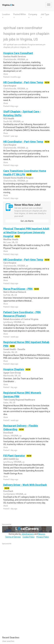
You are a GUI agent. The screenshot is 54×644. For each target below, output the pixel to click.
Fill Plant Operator (14, 456)
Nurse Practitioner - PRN (18, 289)
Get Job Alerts (27, 221)
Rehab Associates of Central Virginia (21, 319)
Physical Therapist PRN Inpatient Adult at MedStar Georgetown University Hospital (26, 232)
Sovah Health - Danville (14, 349)
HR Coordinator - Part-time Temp (23, 82)
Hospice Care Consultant (18, 53)
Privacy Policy (43, 537)
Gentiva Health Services (15, 57)
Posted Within (20, 14)
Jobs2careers (28, 534)
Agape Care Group (12, 373)
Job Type (45, 14)
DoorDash (8, 433)
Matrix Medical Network (15, 292)
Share (6, 74)
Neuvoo (42, 534)
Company (33, 14)
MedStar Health (11, 239)
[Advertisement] (24, 589)
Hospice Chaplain (14, 369)
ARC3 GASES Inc (11, 459)
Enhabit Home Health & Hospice (18, 178)
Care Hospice (10, 86)
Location (6, 14)
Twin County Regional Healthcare (19, 400)
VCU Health (9, 119)
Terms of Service (13, 537)
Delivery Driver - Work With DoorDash (25, 485)
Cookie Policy (29, 537)
